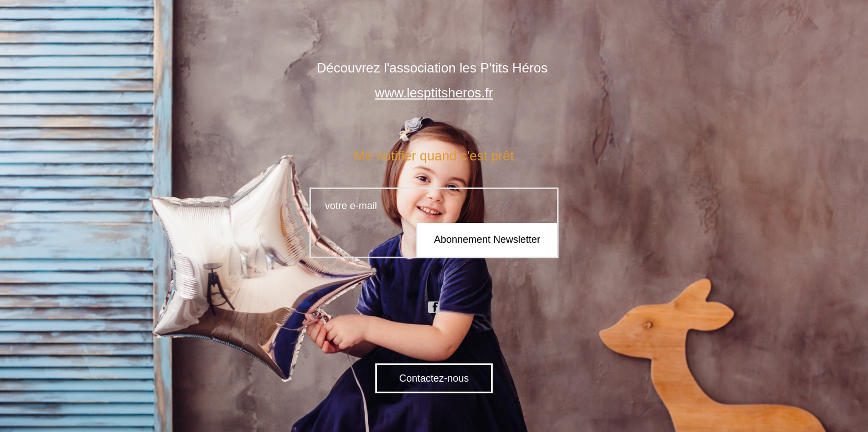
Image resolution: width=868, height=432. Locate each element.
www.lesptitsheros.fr (434, 93)
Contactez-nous (434, 378)
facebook (434, 308)
